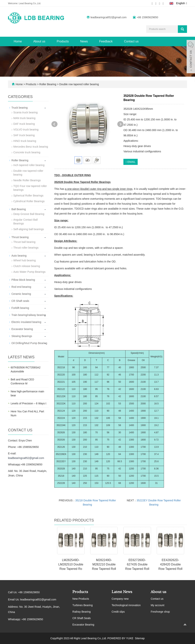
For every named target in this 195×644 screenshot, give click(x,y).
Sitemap (140, 638)
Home (18, 41)
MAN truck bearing (24, 118)
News (84, 41)
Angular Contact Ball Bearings (26, 222)
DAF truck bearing (24, 124)
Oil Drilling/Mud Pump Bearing (29, 343)
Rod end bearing (21, 287)
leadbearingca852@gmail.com (108, 17)
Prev (54, 124)
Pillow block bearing (23, 280)
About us (39, 41)
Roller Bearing (48, 84)
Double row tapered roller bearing (79, 84)
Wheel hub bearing (25, 260)
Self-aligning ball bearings (29, 229)
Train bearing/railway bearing (29, 315)
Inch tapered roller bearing (29, 165)
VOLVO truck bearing (26, 130)
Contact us (131, 41)
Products (63, 41)
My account (157, 605)
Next (120, 124)
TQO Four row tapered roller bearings (30, 188)
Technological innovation (126, 605)
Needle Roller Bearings (27, 180)
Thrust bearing (20, 237)
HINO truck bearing (25, 141)
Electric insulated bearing (26, 322)
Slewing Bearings (22, 336)
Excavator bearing (22, 329)
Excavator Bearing (83, 625)
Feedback (106, 41)
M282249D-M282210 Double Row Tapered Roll (104, 564)
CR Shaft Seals (82, 618)
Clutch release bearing (27, 266)
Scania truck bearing (26, 112)
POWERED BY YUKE (121, 638)
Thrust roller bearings (26, 248)
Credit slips (118, 612)
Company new (120, 599)
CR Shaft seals (20, 301)
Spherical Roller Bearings (28, 196)
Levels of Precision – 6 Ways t (28, 403)
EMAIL (131, 162)
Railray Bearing (82, 612)
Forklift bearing (20, 308)
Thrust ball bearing (24, 242)
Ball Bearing (19, 209)
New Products (81, 599)
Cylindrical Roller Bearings (29, 201)
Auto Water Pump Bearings (29, 272)
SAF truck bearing (24, 135)
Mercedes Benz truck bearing (31, 147)
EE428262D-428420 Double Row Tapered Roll (170, 564)
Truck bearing (20, 108)
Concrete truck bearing (27, 152)
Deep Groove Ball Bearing (29, 214)
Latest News (122, 592)
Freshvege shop (160, 612)
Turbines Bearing (82, 605)
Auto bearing (19, 256)
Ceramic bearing (21, 294)
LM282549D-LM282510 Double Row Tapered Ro (71, 564)
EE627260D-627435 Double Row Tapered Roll (137, 564)
